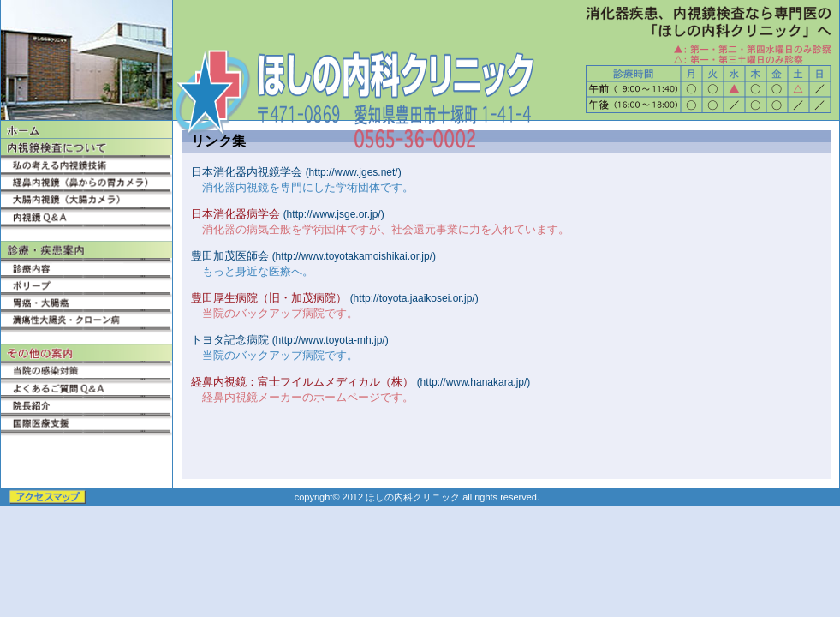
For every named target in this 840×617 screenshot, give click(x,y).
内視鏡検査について (86, 147)
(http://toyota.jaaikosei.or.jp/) (414, 298)
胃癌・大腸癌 (86, 301)
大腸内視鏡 (86, 198)
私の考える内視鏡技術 (86, 164)
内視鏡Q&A (86, 215)
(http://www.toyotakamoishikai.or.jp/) (354, 256)
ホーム (86, 129)
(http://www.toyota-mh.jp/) (331, 340)
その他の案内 (86, 352)
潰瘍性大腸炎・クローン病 (86, 318)
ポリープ (86, 284)
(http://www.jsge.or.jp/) (334, 214)
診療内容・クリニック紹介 (86, 267)
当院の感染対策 (86, 369)
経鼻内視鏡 (86, 181)
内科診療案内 (86, 249)
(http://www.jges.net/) (354, 172)
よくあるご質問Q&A (86, 386)
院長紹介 (86, 404)
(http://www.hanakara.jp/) (474, 382)
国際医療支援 (86, 421)
